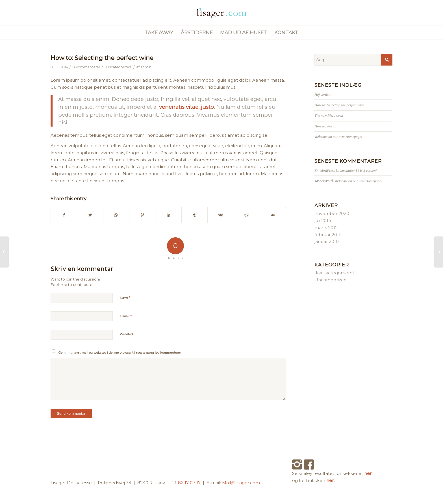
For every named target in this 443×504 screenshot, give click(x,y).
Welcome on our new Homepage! (338, 137)
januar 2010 (327, 241)
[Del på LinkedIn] (168, 215)
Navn (125, 297)
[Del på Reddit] (247, 215)
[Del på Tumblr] (195, 215)
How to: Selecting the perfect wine (102, 58)
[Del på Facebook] (64, 215)
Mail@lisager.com (241, 483)
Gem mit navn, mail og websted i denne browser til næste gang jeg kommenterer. (120, 353)
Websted (126, 334)
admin (146, 67)
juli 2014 (323, 220)
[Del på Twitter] (90, 215)
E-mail (126, 316)
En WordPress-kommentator (335, 171)
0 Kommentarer (86, 67)
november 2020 (332, 213)
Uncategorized (119, 67)
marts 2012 (326, 228)
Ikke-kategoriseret (334, 273)
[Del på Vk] (221, 215)
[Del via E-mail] (273, 215)
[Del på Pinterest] (142, 215)
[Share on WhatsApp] (116, 215)
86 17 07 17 (190, 483)
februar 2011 (327, 235)
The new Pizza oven (329, 116)
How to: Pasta (325, 126)
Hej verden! (323, 95)
